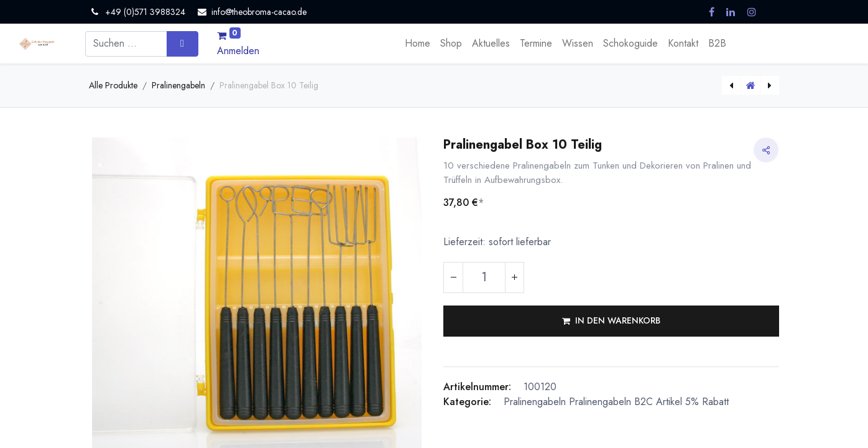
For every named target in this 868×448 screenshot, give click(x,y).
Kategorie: (467, 402)
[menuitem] (418, 44)
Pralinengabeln (178, 85)
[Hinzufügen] (514, 278)
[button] (611, 321)
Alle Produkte (113, 85)
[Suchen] (182, 44)
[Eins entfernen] (453, 278)
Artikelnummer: (477, 387)
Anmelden (238, 51)
